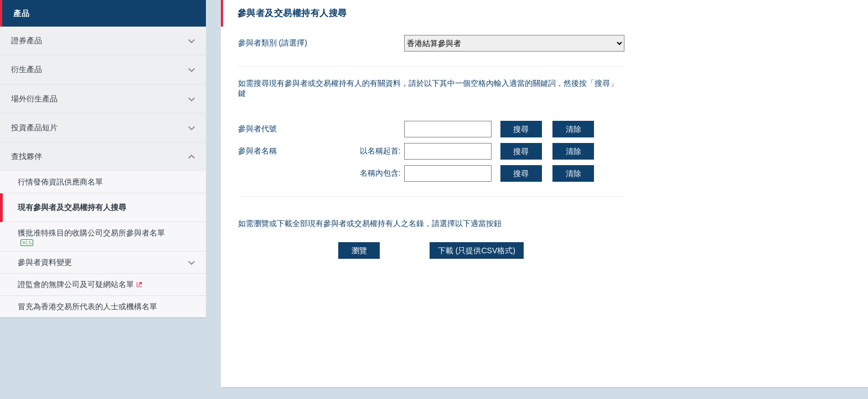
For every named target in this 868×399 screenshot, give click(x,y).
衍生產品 (27, 70)
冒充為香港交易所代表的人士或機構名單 (87, 307)
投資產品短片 (34, 128)
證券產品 (27, 41)
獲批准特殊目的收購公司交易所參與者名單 (91, 237)
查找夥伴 (27, 157)
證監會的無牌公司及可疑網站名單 (76, 285)
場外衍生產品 (34, 99)
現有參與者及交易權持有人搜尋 (72, 208)
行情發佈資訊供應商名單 (60, 182)
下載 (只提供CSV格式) (477, 250)
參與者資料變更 (45, 262)
